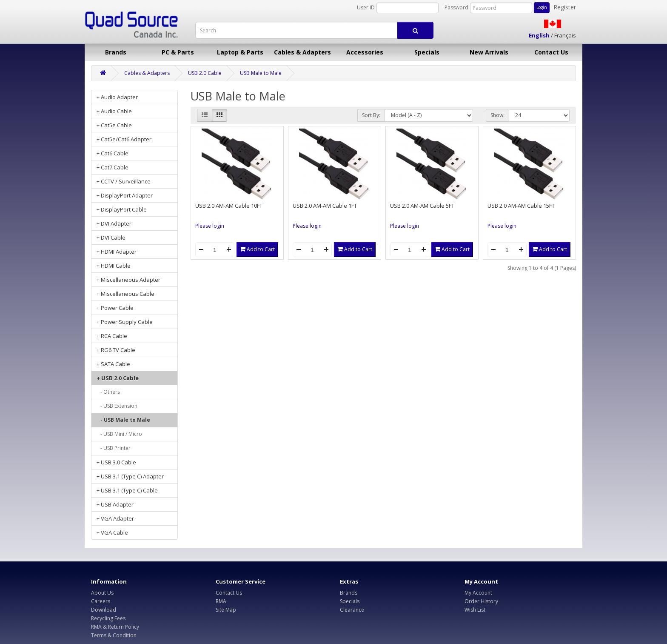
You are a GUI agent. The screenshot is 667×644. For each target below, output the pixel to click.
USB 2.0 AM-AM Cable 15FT (521, 206)
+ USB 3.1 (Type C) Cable (127, 490)
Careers (101, 601)
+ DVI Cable (111, 238)
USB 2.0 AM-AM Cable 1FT (325, 206)
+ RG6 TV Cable (116, 350)
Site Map (226, 610)
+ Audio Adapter (117, 97)
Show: (497, 115)
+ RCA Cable (112, 336)
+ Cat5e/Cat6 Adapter (124, 139)
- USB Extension (117, 406)
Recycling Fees (108, 618)
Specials (427, 52)
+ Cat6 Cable (113, 153)
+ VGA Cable (112, 532)
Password (456, 7)
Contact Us (551, 52)
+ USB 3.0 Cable (116, 462)
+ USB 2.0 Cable (118, 378)
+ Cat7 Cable (113, 167)
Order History (481, 601)
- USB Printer (114, 448)
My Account (478, 593)
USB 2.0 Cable (205, 73)
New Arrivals (489, 52)
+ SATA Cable (113, 364)
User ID (366, 7)
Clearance (352, 610)
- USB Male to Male (123, 420)
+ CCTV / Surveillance (124, 181)
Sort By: (371, 115)
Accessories (365, 52)
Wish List (475, 610)
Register (565, 7)
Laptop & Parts (240, 52)
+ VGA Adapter (115, 518)
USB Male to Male (261, 73)
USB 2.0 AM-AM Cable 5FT (422, 206)
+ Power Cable (115, 308)
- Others (108, 392)
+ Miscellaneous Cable (125, 294)
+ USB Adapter (115, 504)
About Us (102, 593)
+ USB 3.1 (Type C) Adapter (130, 476)
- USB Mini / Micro (119, 434)
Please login (210, 226)
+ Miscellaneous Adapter (128, 280)
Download (104, 610)
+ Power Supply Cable (125, 322)
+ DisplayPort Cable (122, 209)
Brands (116, 52)
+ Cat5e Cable (114, 125)
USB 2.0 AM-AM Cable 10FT (229, 206)
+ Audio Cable (114, 111)
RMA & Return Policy (115, 627)
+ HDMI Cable (114, 266)
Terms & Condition (114, 635)
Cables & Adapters (302, 52)
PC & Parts (178, 52)
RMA (221, 601)
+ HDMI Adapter (117, 252)
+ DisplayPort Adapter (125, 195)
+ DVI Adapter (114, 223)
